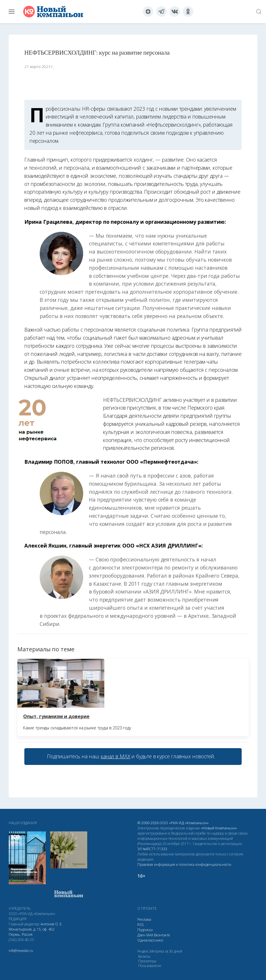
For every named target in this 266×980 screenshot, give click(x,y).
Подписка (145, 930)
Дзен (141, 935)
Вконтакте (162, 935)
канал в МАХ (115, 756)
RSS (141, 925)
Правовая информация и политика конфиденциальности (184, 865)
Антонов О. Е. (52, 924)
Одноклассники (150, 940)
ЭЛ (152, 849)
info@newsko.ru (21, 951)
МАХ (150, 935)
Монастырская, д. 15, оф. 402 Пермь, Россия (32, 932)
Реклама (144, 919)
